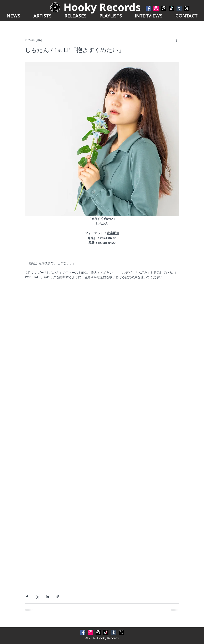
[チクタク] (171, 8)
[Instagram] (156, 8)
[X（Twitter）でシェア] (37, 597)
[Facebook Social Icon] (148, 8)
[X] (187, 8)
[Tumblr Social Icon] (179, 8)
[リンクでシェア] (58, 597)
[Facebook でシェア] (27, 597)
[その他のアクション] (177, 40)
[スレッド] (164, 8)
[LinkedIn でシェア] (47, 597)
